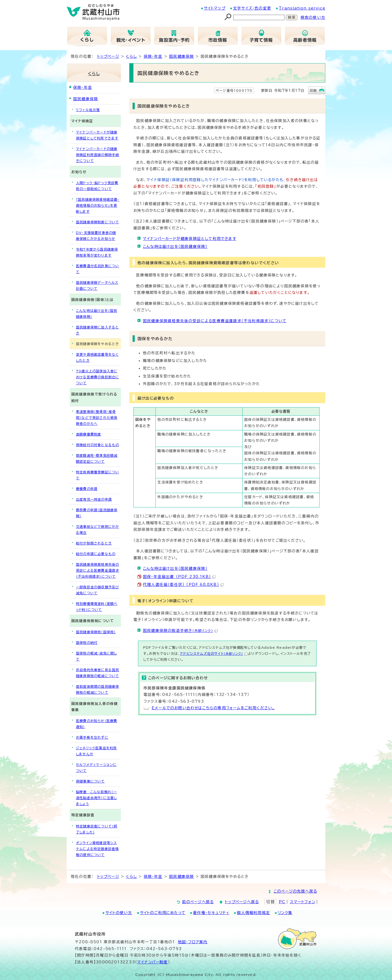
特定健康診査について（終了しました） (97, 829)
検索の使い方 (313, 17)
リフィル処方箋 (88, 110)
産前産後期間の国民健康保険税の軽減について (97, 689)
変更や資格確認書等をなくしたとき (97, 357)
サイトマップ (215, 8)
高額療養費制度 (88, 434)
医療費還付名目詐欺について (97, 269)
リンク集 (285, 913)
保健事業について (90, 781)
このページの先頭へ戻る (295, 891)
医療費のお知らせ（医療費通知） (97, 724)
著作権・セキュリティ (211, 913)
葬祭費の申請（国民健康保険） (97, 513)
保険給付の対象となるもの (97, 445)
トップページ (108, 56)
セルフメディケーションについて (96, 768)
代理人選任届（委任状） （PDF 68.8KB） (183, 585)
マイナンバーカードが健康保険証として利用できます (190, 239)
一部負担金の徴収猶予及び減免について (97, 590)
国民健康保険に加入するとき (97, 330)
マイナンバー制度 (153, 962)
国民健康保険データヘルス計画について (97, 285)
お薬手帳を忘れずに (92, 737)
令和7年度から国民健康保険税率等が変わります (97, 252)
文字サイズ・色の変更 (252, 8)
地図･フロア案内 (193, 942)
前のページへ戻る (198, 902)
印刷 (313, 90)
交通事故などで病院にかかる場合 (97, 529)
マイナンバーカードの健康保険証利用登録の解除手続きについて (97, 155)
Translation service (302, 8)
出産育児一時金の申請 (94, 499)
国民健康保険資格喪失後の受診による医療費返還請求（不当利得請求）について (215, 321)
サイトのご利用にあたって (163, 913)
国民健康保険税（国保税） (96, 632)
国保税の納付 (87, 643)
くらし (131, 56)
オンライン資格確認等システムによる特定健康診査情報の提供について (97, 849)
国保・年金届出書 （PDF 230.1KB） (179, 577)
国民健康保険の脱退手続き (180, 631)
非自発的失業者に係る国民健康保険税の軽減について (97, 673)
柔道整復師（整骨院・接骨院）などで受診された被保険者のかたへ (97, 418)
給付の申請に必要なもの (96, 554)
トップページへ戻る (242, 902)
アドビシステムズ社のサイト (214, 653)
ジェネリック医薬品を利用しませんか (96, 751)
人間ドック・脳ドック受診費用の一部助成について (97, 186)
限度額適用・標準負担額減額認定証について (97, 458)
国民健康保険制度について (97, 222)
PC (282, 902)
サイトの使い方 (119, 913)
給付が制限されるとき (94, 543)
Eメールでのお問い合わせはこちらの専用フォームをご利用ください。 (213, 708)
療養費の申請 (87, 489)
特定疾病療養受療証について (97, 475)
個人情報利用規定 (253, 913)
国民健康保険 (181, 56)
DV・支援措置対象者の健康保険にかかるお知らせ (96, 236)
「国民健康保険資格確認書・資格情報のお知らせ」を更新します (98, 205)
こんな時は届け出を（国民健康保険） (175, 246)
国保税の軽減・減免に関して (96, 656)
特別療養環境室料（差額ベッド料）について (97, 607)
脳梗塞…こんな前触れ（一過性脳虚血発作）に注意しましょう (96, 798)
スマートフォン (303, 902)
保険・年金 (153, 56)
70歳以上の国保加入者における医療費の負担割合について (97, 377)
